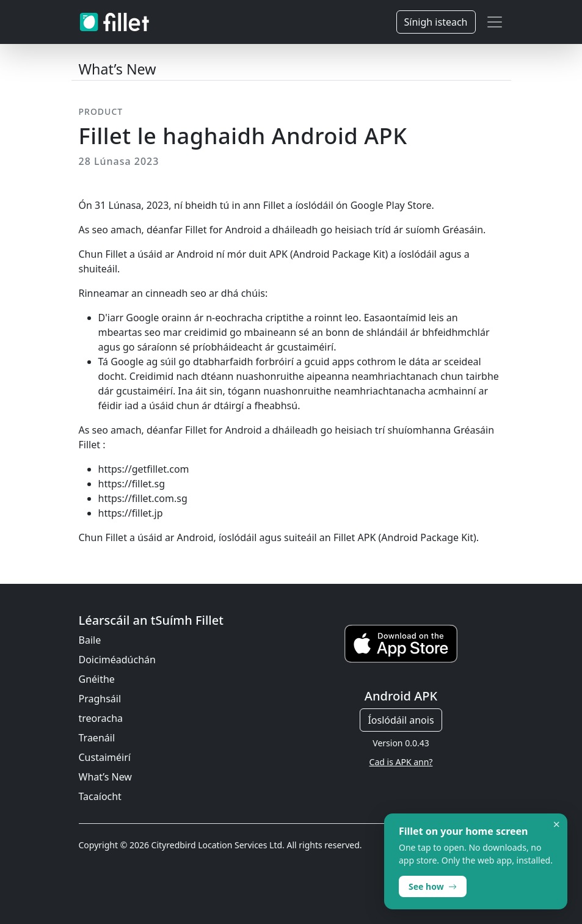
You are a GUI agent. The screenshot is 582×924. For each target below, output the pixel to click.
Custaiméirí (105, 757)
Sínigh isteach (436, 22)
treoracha (101, 718)
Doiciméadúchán (117, 660)
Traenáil (97, 738)
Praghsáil (100, 699)
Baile (90, 640)
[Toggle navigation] (495, 22)
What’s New (105, 777)
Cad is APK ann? (401, 762)
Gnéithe (97, 679)
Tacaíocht (100, 796)
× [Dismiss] (557, 824)
